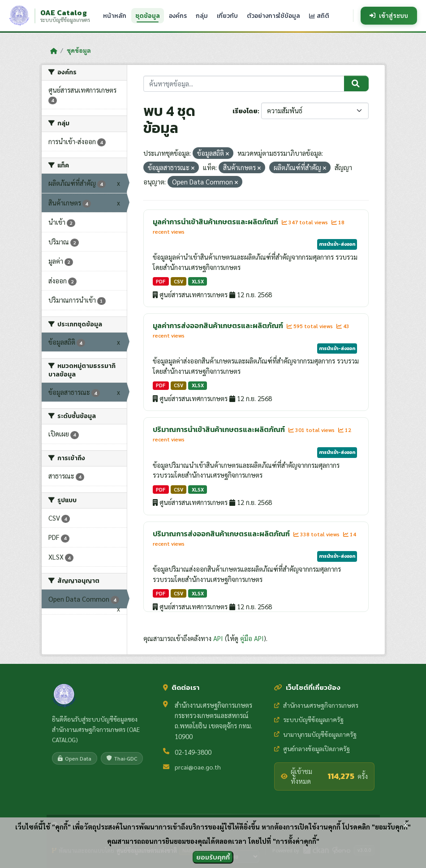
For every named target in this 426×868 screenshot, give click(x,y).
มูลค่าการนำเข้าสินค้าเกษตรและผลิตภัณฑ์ (216, 222)
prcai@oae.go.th (198, 767)
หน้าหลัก (115, 16)
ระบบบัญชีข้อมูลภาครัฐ (309, 719)
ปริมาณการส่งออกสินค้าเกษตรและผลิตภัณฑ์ (222, 534)
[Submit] (356, 84)
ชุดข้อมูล (148, 16)
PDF (161, 281)
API (218, 638)
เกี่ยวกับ (227, 16)
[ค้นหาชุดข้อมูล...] (244, 84)
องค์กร (178, 16)
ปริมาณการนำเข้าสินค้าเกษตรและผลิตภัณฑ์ (219, 429)
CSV (179, 281)
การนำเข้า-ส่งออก (337, 244)
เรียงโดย (245, 111)
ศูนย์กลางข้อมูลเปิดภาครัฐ (312, 748)
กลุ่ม (202, 16)
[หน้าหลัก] (54, 51)
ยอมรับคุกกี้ (213, 857)
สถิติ (319, 16)
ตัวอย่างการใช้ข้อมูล (273, 16)
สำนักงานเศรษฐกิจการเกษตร (316, 705)
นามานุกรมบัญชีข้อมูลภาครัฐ (315, 734)
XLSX (198, 281)
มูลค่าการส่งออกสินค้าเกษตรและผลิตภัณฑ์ (219, 325)
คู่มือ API (252, 638)
